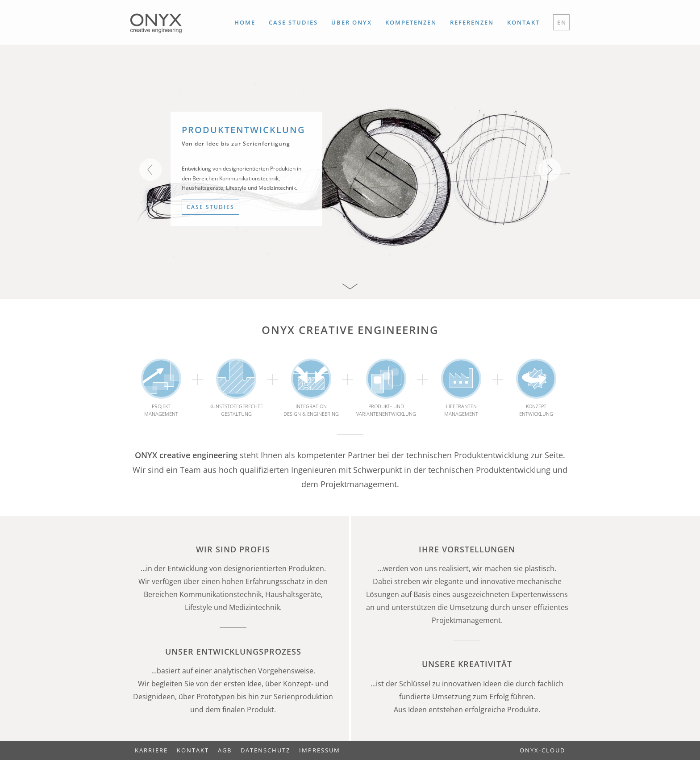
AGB (225, 750)
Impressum (320, 750)
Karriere (151, 750)
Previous (150, 170)
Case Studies (293, 22)
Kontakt (523, 22)
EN (562, 22)
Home (245, 22)
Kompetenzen (411, 22)
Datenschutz (265, 750)
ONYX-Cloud (542, 750)
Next (550, 170)
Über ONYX (352, 22)
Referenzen (472, 22)
